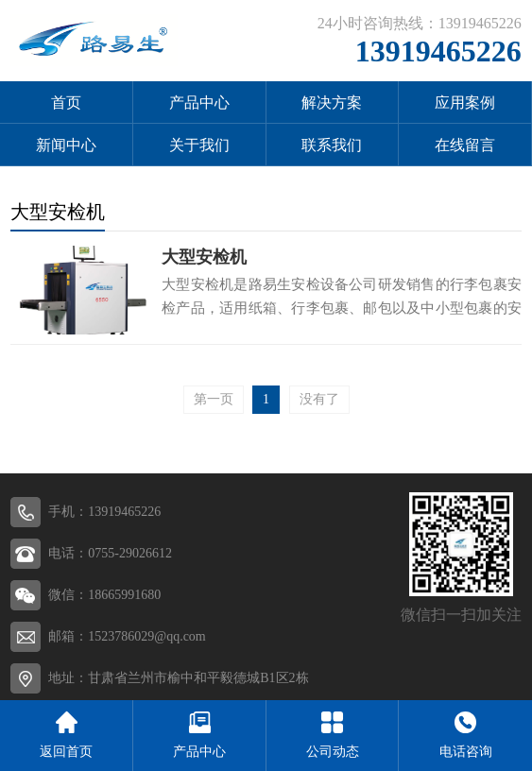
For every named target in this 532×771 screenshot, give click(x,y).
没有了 (319, 399)
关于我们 (199, 145)
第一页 (214, 399)
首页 (66, 103)
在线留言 (465, 145)
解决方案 (332, 103)
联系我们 (332, 145)
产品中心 (199, 103)
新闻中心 (66, 145)
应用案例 (465, 103)
